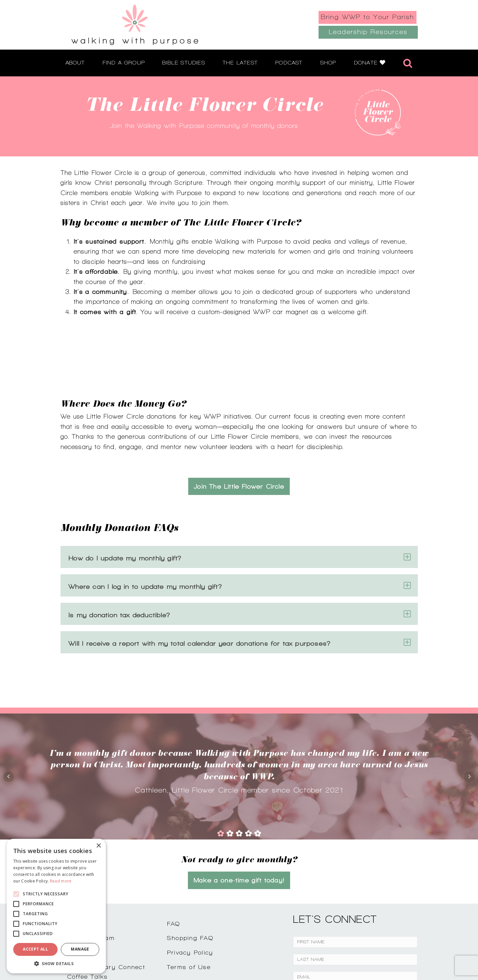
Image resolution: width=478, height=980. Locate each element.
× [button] (98, 846)
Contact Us (86, 857)
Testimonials (87, 886)
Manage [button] (80, 949)
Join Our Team (91, 872)
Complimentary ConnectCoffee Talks (106, 906)
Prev (9, 711)
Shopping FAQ (190, 872)
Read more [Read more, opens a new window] (61, 881)
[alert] (56, 906)
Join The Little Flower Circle (239, 420)
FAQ (174, 857)
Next (469, 711)
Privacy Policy (190, 886)
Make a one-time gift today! (239, 814)
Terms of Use (189, 901)
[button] (56, 963)
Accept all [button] (35, 949)
